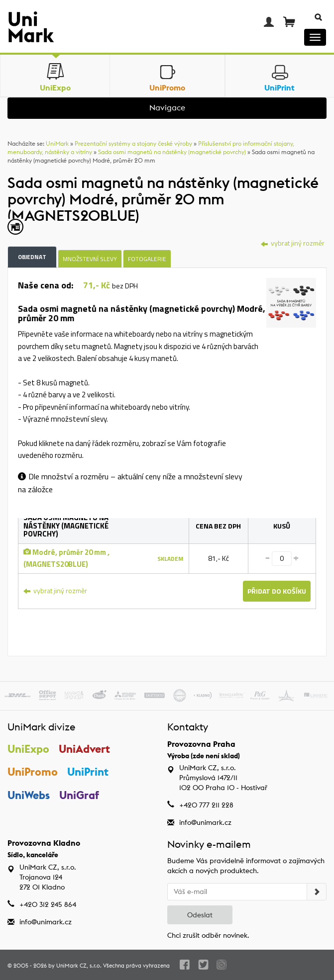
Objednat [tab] (32, 257)
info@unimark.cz (205, 822)
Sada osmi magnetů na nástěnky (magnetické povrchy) (172, 152)
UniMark (57, 143)
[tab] (291, 304)
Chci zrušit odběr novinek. (208, 935)
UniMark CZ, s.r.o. (79, 966)
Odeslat (200, 915)
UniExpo (28, 749)
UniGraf (79, 795)
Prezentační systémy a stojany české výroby (133, 143)
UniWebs (29, 795)
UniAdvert (84, 749)
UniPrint (88, 772)
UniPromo (33, 772)
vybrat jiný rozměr (293, 243)
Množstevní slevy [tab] (90, 259)
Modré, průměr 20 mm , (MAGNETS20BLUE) (66, 558)
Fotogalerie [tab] (147, 259)
